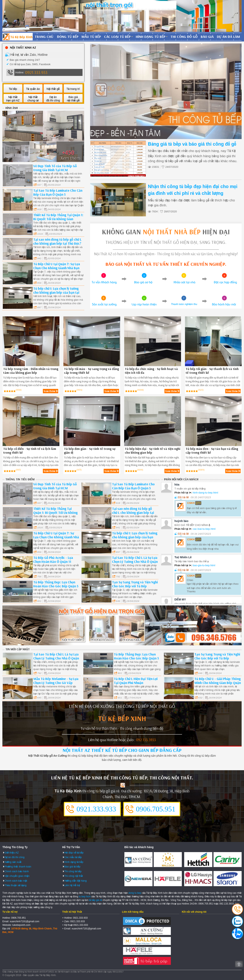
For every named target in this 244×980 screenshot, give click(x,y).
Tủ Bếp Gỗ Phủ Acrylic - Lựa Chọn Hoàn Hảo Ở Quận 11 (53, 560)
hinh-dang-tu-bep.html (205, 493)
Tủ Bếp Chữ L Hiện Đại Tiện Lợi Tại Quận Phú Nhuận (136, 681)
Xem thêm (49, 391)
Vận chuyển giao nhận (17, 876)
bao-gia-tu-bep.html (204, 565)
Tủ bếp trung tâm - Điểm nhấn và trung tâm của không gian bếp (31, 371)
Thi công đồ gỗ (184, 37)
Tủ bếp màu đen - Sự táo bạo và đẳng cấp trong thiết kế (212, 451)
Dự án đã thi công (14, 857)
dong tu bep (135, 893)
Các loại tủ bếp (117, 37)
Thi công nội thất (74, 876)
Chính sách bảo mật (16, 881)
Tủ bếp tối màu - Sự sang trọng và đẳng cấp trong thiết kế (91, 371)
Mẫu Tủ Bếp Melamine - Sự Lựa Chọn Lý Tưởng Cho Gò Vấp (56, 681)
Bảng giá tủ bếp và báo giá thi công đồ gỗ (192, 144)
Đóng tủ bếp (68, 37)
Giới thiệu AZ (12, 853)
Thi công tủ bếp (73, 871)
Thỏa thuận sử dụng (15, 885)
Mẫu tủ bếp (91, 37)
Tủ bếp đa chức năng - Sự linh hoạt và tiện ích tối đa (151, 371)
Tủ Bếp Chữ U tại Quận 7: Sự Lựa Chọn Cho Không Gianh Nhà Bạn (57, 266)
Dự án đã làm (228, 37)
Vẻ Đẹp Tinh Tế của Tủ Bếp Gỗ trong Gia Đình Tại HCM (55, 168)
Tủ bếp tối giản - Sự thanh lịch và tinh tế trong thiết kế (212, 371)
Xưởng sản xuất (13, 862)
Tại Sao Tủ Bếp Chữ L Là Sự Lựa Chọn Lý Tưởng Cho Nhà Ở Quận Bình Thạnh (135, 562)
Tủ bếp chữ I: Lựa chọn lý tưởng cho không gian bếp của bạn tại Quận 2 (56, 292)
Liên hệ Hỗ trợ (72, 885)
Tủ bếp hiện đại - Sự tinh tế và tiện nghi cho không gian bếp (152, 451)
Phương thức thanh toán (18, 867)
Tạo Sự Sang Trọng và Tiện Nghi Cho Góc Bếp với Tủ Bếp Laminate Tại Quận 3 (135, 586)
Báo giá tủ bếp (72, 867)
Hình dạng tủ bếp (151, 37)
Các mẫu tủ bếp (73, 857)
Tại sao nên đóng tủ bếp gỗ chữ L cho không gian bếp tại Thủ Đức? (57, 241)
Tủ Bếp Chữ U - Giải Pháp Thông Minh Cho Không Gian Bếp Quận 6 (218, 683)
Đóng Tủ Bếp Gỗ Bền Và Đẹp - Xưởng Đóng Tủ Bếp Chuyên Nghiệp (18, 37)
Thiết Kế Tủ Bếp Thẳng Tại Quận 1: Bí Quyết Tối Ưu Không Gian (58, 217)
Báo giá (207, 37)
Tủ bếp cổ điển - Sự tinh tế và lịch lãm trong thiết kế (30, 451)
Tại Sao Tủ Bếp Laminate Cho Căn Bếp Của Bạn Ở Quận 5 (58, 192)
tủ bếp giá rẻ (96, 900)
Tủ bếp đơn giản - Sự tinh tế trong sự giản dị (90, 451)
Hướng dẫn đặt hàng (75, 881)
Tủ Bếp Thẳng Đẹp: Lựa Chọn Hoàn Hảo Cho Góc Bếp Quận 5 (56, 584)
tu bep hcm (85, 897)
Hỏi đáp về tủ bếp (74, 853)
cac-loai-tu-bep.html (204, 529)
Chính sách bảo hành (17, 871)
